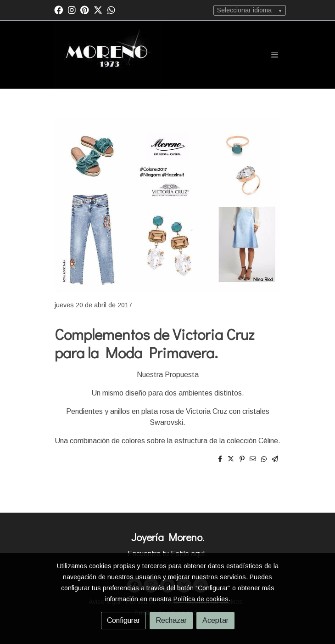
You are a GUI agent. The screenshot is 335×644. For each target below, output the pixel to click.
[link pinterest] (85, 9)
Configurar (123, 620)
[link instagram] (72, 9)
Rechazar (171, 620)
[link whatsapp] (111, 9)
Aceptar (215, 620)
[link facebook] (59, 9)
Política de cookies (201, 599)
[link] (107, 55)
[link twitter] (98, 9)
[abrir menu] (275, 55)
